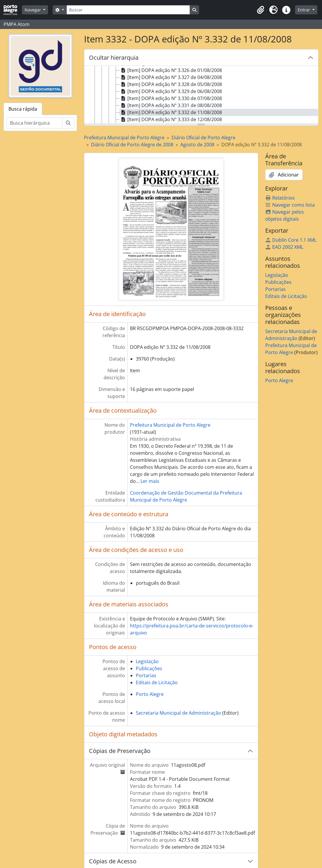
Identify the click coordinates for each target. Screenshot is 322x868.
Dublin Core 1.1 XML (291, 240)
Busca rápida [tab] (23, 109)
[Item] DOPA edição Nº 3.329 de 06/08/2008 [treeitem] (171, 91)
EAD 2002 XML (284, 247)
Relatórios (280, 198)
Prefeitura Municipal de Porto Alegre (124, 138)
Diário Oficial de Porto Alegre (203, 138)
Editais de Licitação (157, 682)
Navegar (33, 10)
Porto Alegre (150, 694)
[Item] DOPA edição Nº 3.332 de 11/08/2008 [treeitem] (171, 112)
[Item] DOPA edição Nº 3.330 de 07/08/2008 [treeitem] (171, 98)
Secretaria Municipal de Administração (178, 713)
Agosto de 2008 (197, 145)
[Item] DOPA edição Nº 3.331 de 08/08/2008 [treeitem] (171, 105)
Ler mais (150, 481)
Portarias (146, 675)
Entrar (304, 10)
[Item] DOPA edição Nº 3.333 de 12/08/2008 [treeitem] (171, 119)
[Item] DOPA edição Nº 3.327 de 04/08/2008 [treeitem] (171, 77)
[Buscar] (128, 10)
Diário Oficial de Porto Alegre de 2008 (132, 145)
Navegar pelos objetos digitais (285, 215)
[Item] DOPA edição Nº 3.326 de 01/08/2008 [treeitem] (171, 70)
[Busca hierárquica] (34, 123)
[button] (261, 10)
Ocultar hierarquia (114, 58)
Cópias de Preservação (120, 751)
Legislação (147, 661)
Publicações (149, 668)
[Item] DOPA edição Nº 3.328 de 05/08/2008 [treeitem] (171, 84)
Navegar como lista (290, 205)
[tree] (201, 95)
